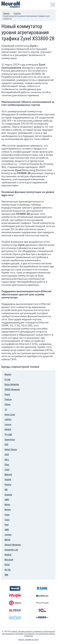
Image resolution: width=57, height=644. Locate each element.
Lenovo (10, 424)
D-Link (11, 379)
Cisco (13, 519)
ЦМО (7, 500)
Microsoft (9, 560)
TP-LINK (8, 435)
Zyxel (7, 470)
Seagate (8, 495)
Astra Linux (10, 415)
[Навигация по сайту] (53, 5)
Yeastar (8, 485)
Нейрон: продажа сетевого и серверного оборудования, (33, 631)
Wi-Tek (8, 570)
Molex (8, 504)
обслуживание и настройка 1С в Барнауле (18, 634)
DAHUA (8, 429)
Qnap (14, 514)
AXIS (7, 455)
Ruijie (15, 596)
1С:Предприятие (42, 610)
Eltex (7, 465)
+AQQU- (8, 419)
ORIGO (42, 596)
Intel (11, 524)
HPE (9, 444)
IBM (9, 574)
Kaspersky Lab (11, 549)
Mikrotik (8, 475)
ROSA (7, 565)
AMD (7, 530)
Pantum (9, 399)
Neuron (8, 374)
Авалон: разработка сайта (28, 640)
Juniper (8, 535)
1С (10, 409)
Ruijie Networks (12, 384)
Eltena (7, 404)
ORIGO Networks (12, 389)
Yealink (8, 480)
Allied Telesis (11, 450)
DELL (9, 459)
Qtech (7, 394)
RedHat (8, 554)
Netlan (8, 510)
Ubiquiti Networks (13, 545)
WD (6, 490)
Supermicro (10, 440)
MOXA (7, 540)
